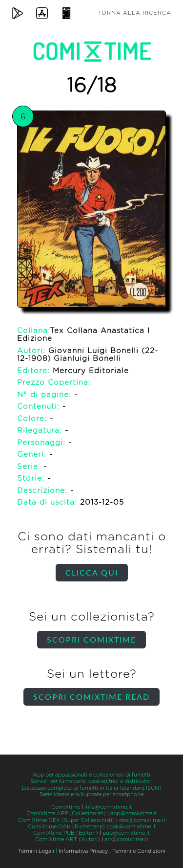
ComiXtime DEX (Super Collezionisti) (66, 820)
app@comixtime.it (134, 813)
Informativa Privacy (83, 851)
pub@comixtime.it (126, 833)
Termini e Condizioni (139, 851)
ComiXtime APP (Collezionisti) (66, 813)
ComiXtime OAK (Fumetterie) (66, 827)
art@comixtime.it (126, 839)
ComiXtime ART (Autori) (68, 839)
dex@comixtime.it (142, 820)
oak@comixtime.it (132, 827)
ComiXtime (66, 807)
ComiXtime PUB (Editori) (66, 833)
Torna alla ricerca (135, 13)
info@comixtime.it (108, 807)
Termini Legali (36, 851)
